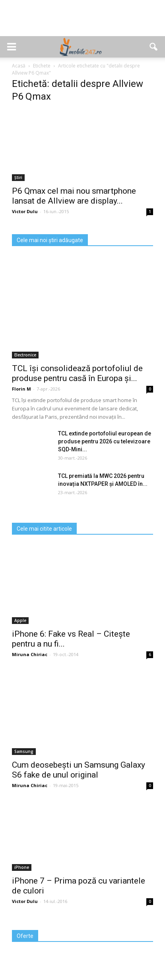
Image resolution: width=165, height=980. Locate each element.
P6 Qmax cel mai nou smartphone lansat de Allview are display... (74, 196)
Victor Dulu (25, 211)
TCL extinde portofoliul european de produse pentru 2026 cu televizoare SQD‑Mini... (105, 441)
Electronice (25, 355)
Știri (18, 177)
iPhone (22, 867)
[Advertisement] (83, 22)
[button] (154, 47)
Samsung (24, 751)
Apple (20, 620)
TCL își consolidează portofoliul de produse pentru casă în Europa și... (77, 373)
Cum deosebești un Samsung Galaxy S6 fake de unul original (79, 770)
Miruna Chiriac (30, 654)
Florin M (21, 389)
